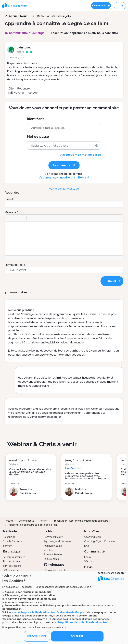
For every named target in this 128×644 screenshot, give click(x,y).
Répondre (24, 89)
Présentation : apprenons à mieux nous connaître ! (81, 521)
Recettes (48, 550)
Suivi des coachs (12, 566)
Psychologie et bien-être (57, 541)
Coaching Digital (93, 537)
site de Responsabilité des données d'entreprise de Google (48, 612)
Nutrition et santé (53, 546)
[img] (97, 146)
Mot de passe (38, 137)
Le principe (9, 537)
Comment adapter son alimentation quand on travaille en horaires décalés (30, 472)
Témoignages (54, 565)
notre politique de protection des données (81, 622)
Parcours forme (11, 561)
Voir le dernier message (64, 189)
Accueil (9, 521)
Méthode (10, 531)
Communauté (26, 521)
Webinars (89, 561)
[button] (9, 218)
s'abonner (46, 178)
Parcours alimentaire (14, 557)
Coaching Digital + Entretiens (100, 541)
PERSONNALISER (37, 636)
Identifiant (35, 119)
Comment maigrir (53, 537)
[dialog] (64, 607)
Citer (12, 89)
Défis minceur (11, 570)
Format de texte (15, 265)
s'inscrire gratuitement (73, 178)
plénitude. (24, 48)
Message (10, 212)
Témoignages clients (55, 570)
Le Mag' (49, 531)
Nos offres (92, 531)
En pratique (12, 551)
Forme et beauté (53, 555)
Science (7, 546)
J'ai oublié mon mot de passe (81, 155)
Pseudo (9, 199)
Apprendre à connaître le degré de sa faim (33, 525)
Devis (88, 567)
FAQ (87, 546)
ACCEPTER (77, 636)
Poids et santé (51, 559)
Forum (43, 521)
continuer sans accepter (112, 573)
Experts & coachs (13, 541)
